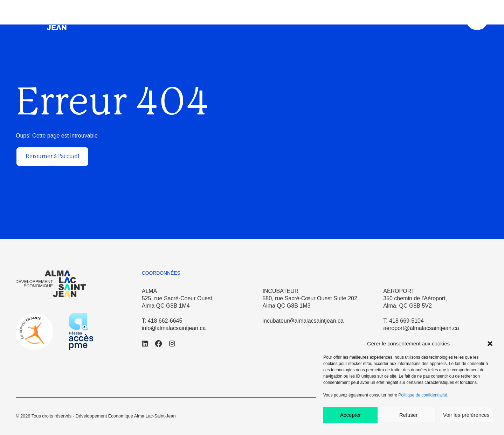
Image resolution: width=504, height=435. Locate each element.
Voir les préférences (466, 415)
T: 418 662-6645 (162, 321)
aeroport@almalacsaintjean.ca (421, 328)
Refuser (409, 415)
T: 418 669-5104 (403, 321)
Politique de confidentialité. (423, 395)
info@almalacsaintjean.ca (174, 328)
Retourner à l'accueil (53, 156)
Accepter (350, 415)
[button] (490, 344)
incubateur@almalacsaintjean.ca (303, 321)
